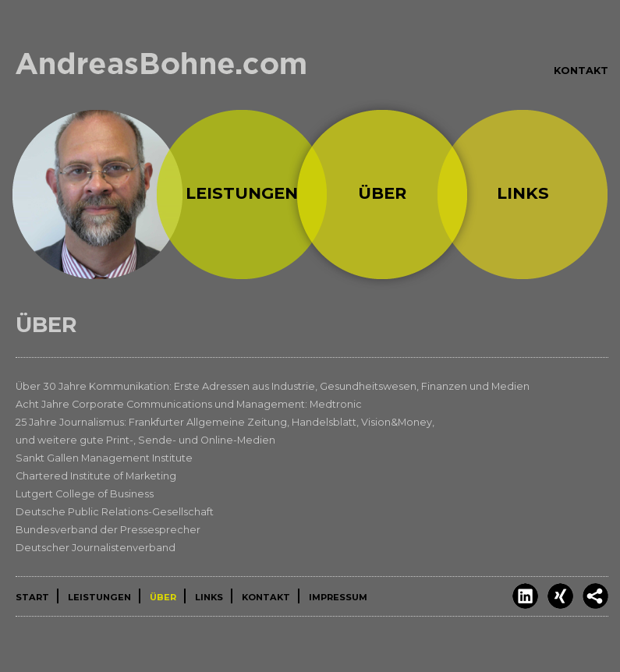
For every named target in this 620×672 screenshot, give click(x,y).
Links (523, 193)
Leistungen (242, 193)
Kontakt (581, 71)
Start (97, 194)
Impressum (338, 597)
